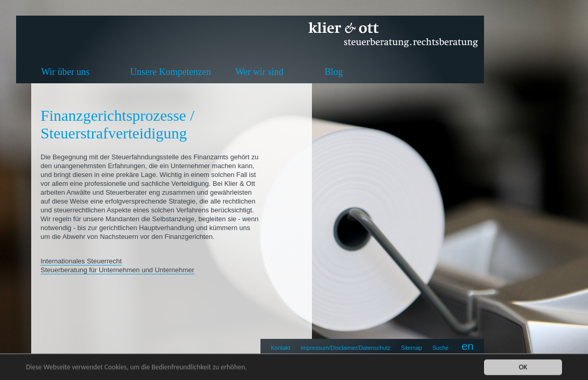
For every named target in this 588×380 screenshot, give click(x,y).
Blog (334, 72)
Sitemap (411, 348)
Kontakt (280, 348)
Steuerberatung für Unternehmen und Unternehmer (117, 270)
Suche (441, 348)
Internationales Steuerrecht (81, 261)
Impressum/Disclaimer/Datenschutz (345, 348)
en (468, 346)
